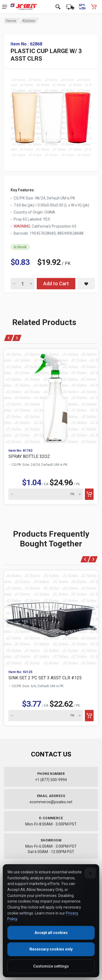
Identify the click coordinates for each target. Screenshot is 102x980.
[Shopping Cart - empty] (94, 7)
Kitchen (29, 21)
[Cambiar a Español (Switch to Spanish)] (82, 7)
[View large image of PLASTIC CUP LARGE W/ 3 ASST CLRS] (51, 116)
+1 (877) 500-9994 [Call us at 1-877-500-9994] (51, 780)
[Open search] (58, 7)
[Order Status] (70, 7)
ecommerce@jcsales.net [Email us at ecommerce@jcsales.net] (51, 802)
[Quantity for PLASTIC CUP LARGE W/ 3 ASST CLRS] (23, 284)
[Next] (17, 338)
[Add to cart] (89, 494)
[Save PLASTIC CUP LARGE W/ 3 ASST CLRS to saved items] (86, 284)
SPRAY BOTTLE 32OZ (29, 456)
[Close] (90, 873)
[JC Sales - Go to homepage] (24, 7)
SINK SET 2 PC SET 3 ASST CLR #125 (45, 678)
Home (11, 21)
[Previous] (9, 338)
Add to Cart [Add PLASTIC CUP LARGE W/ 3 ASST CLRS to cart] (56, 283)
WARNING (22, 226)
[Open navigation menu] (5, 7)
